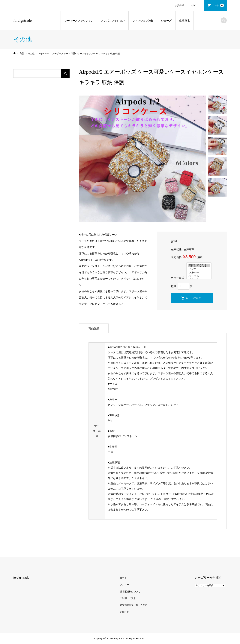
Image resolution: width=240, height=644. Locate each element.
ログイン (194, 5)
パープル (199, 276)
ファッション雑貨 (143, 21)
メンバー (124, 585)
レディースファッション (79, 21)
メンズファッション (113, 21)
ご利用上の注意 (128, 598)
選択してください (199, 266)
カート (218, 5)
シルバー (199, 273)
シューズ (166, 21)
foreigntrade (22, 20)
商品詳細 (94, 328)
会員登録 (179, 5)
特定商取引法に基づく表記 (133, 605)
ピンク (199, 269)
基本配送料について (130, 592)
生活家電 (184, 21)
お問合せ (124, 612)
